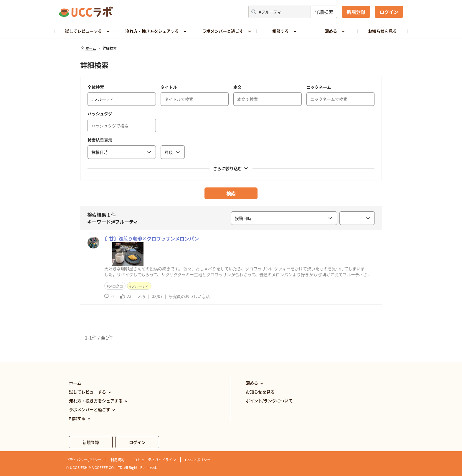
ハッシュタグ (100, 113)
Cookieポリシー (198, 460)
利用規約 (118, 460)
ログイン (389, 12)
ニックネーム (319, 87)
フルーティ (140, 286)
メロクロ (116, 286)
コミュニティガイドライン (155, 460)
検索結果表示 (100, 140)
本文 (237, 87)
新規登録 (356, 12)
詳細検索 (324, 12)
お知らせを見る (382, 31)
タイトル (169, 87)
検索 (231, 193)
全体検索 (96, 87)
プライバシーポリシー (84, 460)
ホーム (88, 48)
